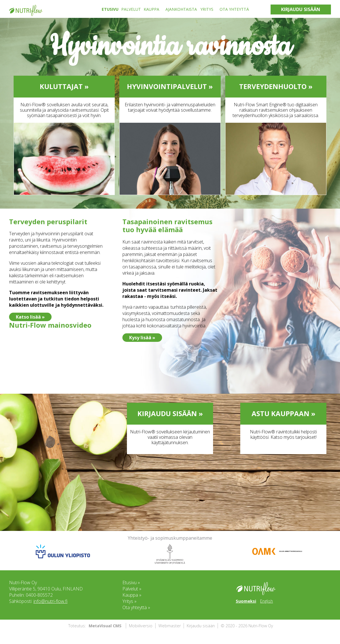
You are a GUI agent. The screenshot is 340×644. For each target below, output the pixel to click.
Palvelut (131, 9)
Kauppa (151, 9)
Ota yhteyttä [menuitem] (234, 9)
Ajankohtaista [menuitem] (181, 9)
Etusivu (110, 9)
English (266, 601)
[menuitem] (111, 9)
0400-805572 (39, 595)
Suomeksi (246, 601)
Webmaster (170, 626)
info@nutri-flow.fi (50, 601)
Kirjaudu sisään (201, 626)
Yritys (207, 9)
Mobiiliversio (141, 626)
